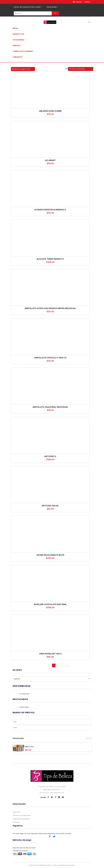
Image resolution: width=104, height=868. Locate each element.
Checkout (18, 57)
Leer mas (47, 790)
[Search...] (33, 13)
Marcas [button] (18, 46)
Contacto (16, 822)
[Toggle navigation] (89, 22)
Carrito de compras (23, 51)
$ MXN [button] (87, 2)
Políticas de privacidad (21, 819)
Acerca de (17, 812)
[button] (78, 2)
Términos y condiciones (22, 815)
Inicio (15, 28)
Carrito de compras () (27, 7)
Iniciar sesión (52, 7)
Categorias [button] (20, 40)
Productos (18, 34)
